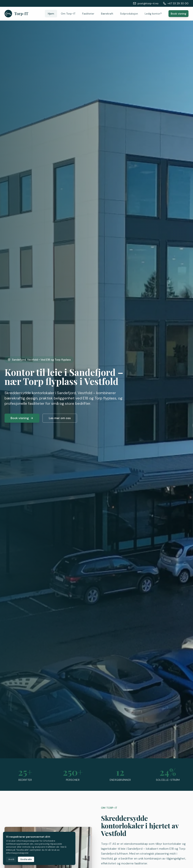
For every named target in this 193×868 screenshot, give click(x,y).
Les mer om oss (60, 418)
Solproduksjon (129, 14)
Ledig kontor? (153, 14)
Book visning (178, 14)
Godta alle (26, 859)
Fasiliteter (88, 14)
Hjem (51, 14)
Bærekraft (107, 14)
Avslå (11, 859)
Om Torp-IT (68, 14)
